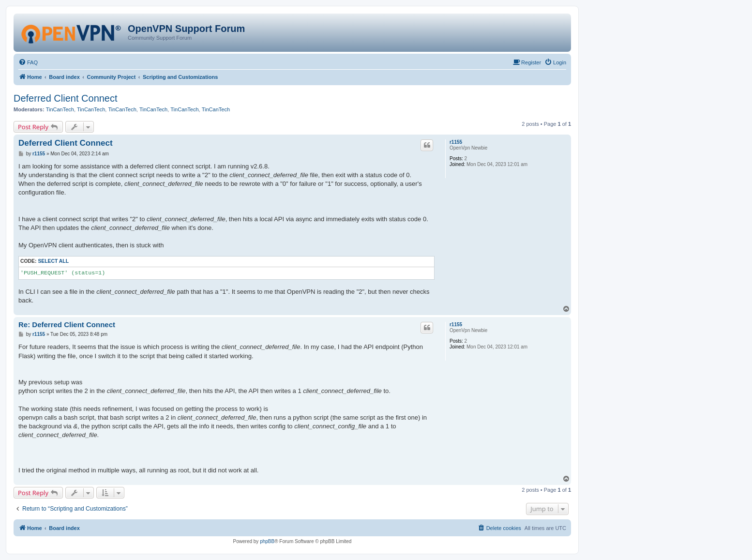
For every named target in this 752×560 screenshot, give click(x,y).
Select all (53, 261)
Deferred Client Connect (66, 98)
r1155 (456, 142)
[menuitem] (28, 62)
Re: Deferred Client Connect (67, 325)
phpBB (267, 541)
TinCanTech (60, 109)
